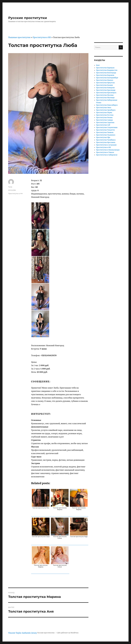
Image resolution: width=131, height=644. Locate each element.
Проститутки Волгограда (106, 73)
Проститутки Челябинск (106, 140)
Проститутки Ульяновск (106, 135)
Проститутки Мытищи (105, 98)
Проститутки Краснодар (106, 90)
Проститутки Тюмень (105, 132)
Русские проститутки (27, 18)
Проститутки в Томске (105, 152)
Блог (98, 65)
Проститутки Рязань (104, 118)
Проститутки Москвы (105, 95)
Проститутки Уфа (103, 137)
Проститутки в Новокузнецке (108, 150)
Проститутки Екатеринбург (107, 78)
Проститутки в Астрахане (106, 145)
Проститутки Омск (104, 108)
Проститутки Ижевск (105, 80)
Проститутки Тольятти (105, 130)
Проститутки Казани (104, 85)
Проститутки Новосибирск (107, 105)
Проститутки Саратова (105, 123)
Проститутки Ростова (105, 115)
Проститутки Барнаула (105, 68)
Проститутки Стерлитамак (107, 128)
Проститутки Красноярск (106, 93)
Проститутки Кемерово (105, 88)
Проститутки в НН (42, 37)
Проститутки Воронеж (105, 75)
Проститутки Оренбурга (106, 110)
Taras (10, 187)
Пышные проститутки (19, 37)
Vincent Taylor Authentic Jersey (22, 633)
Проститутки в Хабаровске (107, 155)
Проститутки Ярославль (106, 142)
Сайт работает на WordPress (68, 633)
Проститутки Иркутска (105, 83)
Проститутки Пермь (104, 113)
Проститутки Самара (105, 120)
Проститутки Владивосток (107, 70)
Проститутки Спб (103, 125)
